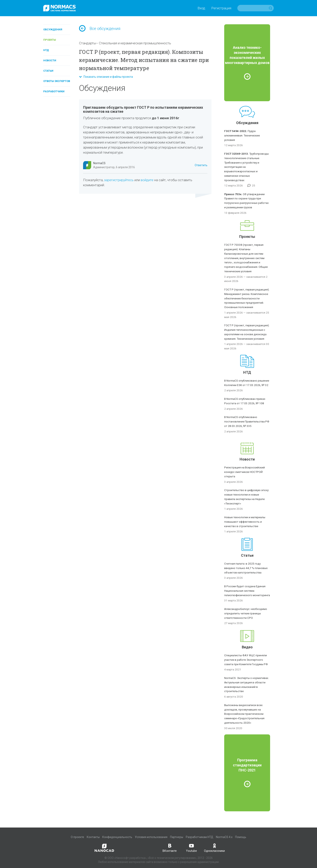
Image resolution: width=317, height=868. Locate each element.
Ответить (201, 165)
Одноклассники (214, 848)
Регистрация (221, 8)
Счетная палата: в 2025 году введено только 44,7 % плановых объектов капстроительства (246, 568)
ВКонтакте (170, 848)
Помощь (241, 837)
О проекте (77, 837)
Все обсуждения (100, 29)
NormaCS (99, 163)
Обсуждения (53, 29)
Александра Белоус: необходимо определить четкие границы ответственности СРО (246, 613)
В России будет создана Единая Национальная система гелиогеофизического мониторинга (247, 591)
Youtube (191, 848)
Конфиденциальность (117, 837)
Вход (201, 8)
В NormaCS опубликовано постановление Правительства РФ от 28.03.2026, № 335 (247, 421)
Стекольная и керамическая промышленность (135, 43)
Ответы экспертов (57, 81)
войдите (147, 180)
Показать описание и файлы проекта (106, 77)
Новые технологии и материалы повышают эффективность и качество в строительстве (245, 522)
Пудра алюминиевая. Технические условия (242, 135)
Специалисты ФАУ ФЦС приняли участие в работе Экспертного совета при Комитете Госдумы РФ (246, 660)
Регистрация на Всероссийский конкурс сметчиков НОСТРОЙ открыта (245, 472)
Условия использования (151, 837)
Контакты (93, 837)
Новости (50, 60)
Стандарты (88, 43)
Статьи (48, 71)
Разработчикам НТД (200, 837)
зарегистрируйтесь (119, 180)
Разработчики (54, 91)
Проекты (50, 40)
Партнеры (177, 837)
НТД (46, 50)
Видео (247, 647)
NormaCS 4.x (224, 837)
